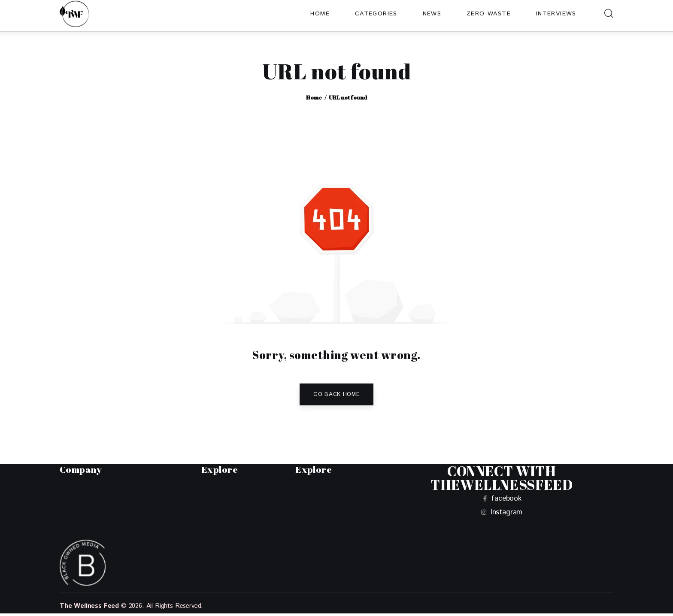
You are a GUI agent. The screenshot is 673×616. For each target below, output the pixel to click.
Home (314, 97)
